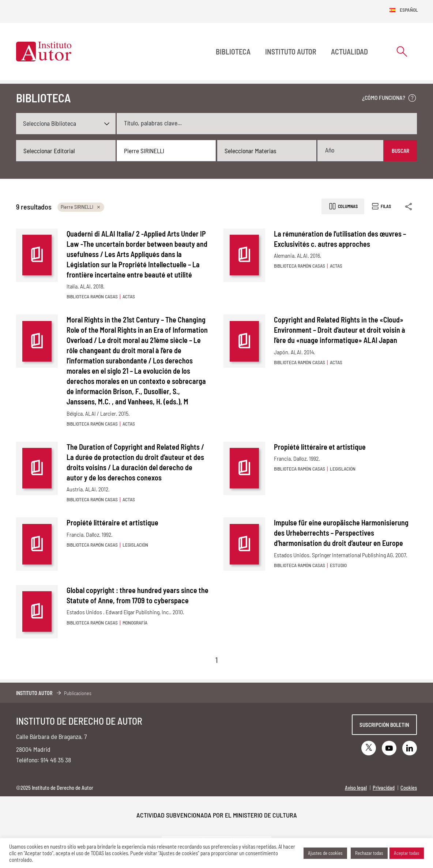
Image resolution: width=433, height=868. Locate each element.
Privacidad (384, 788)
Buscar (400, 151)
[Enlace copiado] (409, 206)
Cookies (409, 788)
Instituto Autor (291, 52)
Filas (381, 206)
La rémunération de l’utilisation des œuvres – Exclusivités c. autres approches (340, 239)
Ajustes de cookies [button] (325, 853)
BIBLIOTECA (233, 52)
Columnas (343, 206)
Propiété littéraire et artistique (320, 447)
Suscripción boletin (384, 725)
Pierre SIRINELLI (81, 207)
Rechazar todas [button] (369, 853)
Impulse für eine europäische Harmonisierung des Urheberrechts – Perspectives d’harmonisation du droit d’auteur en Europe (341, 533)
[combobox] (66, 151)
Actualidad (349, 52)
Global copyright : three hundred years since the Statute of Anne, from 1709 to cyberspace (138, 595)
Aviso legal (356, 788)
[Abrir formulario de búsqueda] (402, 51)
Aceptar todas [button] (407, 853)
